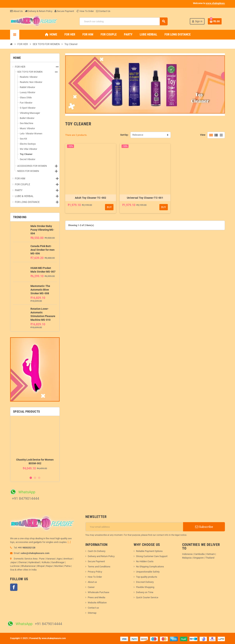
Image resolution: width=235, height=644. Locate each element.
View (203, 135)
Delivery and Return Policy (101, 556)
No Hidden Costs (145, 561)
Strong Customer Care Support (152, 556)
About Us (16, 11)
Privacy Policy (95, 572)
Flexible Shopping (145, 587)
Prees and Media (96, 597)
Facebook (14, 587)
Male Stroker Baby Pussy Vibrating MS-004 (42, 230)
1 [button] (31, 478)
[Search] (123, 21)
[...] (69, 542)
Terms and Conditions (99, 567)
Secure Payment (64, 11)
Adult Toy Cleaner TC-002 (91, 198)
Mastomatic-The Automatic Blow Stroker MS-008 (40, 290)
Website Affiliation (97, 603)
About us (92, 582)
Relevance (138, 135)
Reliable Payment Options (149, 551)
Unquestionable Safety (148, 572)
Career (91, 587)
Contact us (93, 608)
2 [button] (35, 478)
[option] (35, 446)
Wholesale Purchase (98, 592)
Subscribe (204, 527)
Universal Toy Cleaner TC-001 (145, 198)
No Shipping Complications (150, 567)
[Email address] (134, 527)
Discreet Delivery (145, 582)
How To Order (85, 11)
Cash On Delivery (97, 551)
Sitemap (92, 613)
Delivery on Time (145, 592)
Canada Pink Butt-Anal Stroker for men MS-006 (43, 250)
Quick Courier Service (147, 597)
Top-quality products (147, 577)
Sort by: (124, 135)
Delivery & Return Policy (39, 11)
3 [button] (39, 478)
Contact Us (103, 11)
